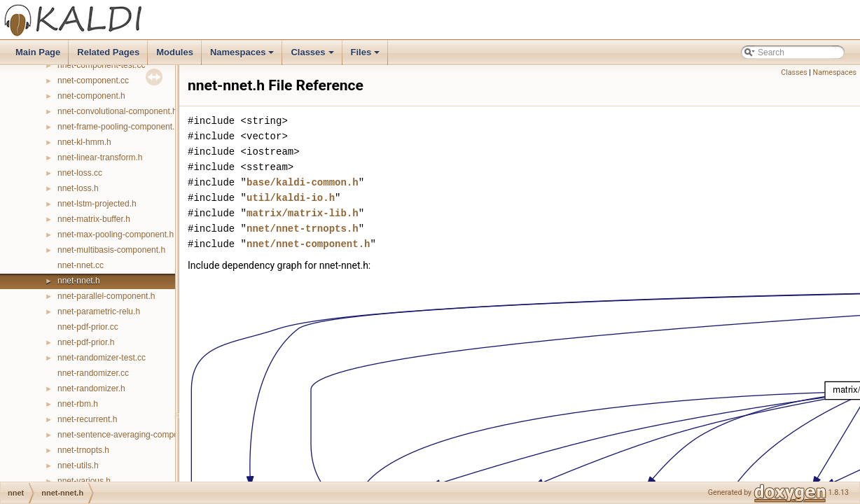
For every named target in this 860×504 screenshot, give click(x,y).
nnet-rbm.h (78, 404)
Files (367, 56)
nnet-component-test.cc (101, 65)
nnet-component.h (91, 96)
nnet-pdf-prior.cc (88, 327)
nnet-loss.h (78, 188)
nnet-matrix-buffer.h (94, 219)
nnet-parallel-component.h (106, 296)
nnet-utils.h (78, 465)
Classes (313, 56)
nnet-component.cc (93, 80)
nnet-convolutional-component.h (117, 111)
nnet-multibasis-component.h (111, 250)
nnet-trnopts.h (83, 450)
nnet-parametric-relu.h (99, 311)
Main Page (38, 52)
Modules (175, 52)
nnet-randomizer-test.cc (102, 358)
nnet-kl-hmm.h (84, 142)
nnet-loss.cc (80, 173)
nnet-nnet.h (79, 281)
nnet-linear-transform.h (100, 157)
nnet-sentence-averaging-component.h (130, 435)
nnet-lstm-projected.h (97, 204)
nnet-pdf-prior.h (86, 342)
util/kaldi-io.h (291, 198)
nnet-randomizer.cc (93, 373)
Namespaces (243, 56)
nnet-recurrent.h (87, 419)
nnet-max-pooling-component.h (116, 234)
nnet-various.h (84, 481)
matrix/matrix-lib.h (303, 213)
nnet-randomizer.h (91, 388)
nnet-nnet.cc (81, 265)
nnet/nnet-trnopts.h (303, 229)
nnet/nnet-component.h (308, 244)
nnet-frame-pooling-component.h (118, 127)
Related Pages (108, 52)
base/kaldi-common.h (303, 182)
